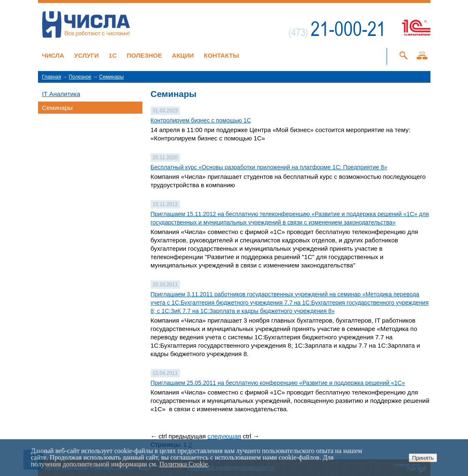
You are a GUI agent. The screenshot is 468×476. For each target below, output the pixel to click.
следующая (224, 436)
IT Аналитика (61, 94)
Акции (183, 55)
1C (113, 55)
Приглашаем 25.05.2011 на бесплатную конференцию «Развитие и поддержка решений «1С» (278, 383)
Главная (52, 77)
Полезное (144, 55)
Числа (53, 55)
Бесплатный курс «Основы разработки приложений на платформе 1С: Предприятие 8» (269, 167)
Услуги (87, 55)
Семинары (111, 77)
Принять (423, 458)
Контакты (221, 55)
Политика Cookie (183, 464)
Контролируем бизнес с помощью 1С (201, 120)
